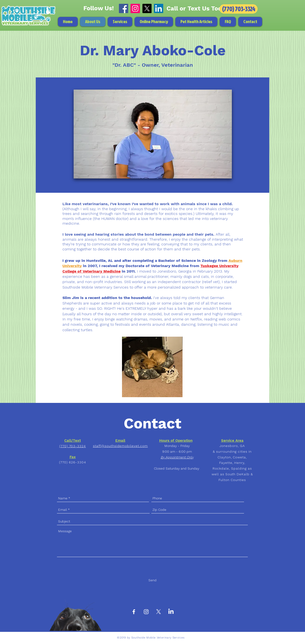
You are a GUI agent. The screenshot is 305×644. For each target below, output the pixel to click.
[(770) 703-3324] (239, 9)
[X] (147, 8)
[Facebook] (124, 8)
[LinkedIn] (159, 8)
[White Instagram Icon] (146, 612)
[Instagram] (135, 8)
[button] (120, 22)
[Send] (152, 580)
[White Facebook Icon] (134, 612)
